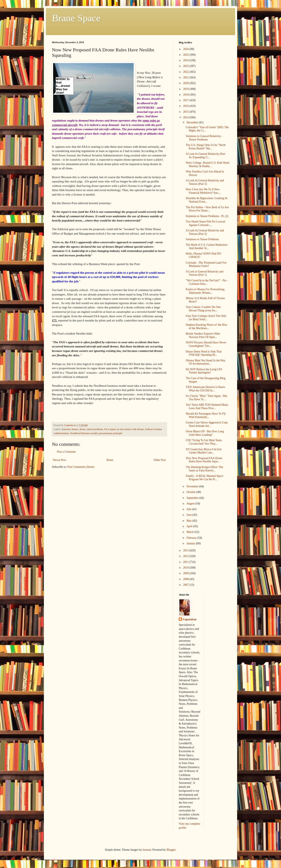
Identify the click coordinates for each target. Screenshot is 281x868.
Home (110, 460)
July (189, 509)
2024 (186, 60)
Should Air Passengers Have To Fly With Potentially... (206, 415)
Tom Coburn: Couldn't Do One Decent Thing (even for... (203, 309)
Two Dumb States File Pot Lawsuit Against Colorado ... (206, 223)
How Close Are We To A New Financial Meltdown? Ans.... (203, 191)
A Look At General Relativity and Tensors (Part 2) (205, 232)
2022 (186, 72)
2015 (186, 112)
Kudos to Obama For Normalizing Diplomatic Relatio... (205, 291)
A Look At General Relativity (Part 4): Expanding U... (206, 156)
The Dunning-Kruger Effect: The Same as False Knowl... (204, 469)
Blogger (171, 850)
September (193, 498)
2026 (186, 49)
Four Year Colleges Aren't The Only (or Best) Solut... (206, 318)
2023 (186, 66)
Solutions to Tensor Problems (202, 239)
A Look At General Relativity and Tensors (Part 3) (205, 182)
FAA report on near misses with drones (124, 429)
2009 (186, 573)
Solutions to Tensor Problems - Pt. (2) (207, 216)
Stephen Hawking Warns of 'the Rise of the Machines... (206, 326)
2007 (186, 585)
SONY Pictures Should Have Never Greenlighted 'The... (206, 344)
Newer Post (59, 460)
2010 (186, 568)
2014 (186, 117)
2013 (186, 550)
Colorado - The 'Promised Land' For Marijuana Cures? (206, 264)
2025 (186, 55)
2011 (186, 562)
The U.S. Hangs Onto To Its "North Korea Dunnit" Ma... (206, 147)
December (193, 122)
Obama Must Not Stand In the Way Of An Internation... (206, 362)
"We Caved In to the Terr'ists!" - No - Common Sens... (207, 282)
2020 (186, 83)
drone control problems (91, 429)
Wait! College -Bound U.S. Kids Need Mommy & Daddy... (207, 164)
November (193, 486)
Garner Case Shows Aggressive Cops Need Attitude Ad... (207, 424)
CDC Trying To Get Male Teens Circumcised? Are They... (204, 442)
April (190, 526)
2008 (186, 579)
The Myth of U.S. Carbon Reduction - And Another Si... (207, 246)
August (191, 504)
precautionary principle (111, 433)
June (189, 515)
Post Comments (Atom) (81, 467)
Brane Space (76, 18)
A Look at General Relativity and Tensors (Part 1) (205, 273)
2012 (186, 556)
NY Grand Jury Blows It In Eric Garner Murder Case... (204, 451)
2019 (186, 89)
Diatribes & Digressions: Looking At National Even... (207, 200)
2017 (186, 100)
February (192, 538)
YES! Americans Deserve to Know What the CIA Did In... (206, 389)
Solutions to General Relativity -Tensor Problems (204, 138)
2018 (186, 95)
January (191, 543)
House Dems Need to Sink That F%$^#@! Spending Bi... (204, 353)
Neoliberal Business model (84, 433)
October (191, 492)
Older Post (160, 460)
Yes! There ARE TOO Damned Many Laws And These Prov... (207, 406)
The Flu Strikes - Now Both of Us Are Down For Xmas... (207, 209)
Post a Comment (66, 452)
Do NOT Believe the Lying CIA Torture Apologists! (204, 371)
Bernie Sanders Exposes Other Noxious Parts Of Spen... (203, 335)
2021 (186, 77)
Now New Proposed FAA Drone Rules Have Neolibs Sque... (204, 460)
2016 (186, 106)
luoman (147, 850)
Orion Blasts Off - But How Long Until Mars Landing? (205, 433)
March (190, 532)
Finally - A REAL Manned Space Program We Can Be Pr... (205, 478)
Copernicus (190, 619)
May (189, 521)
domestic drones (70, 429)
